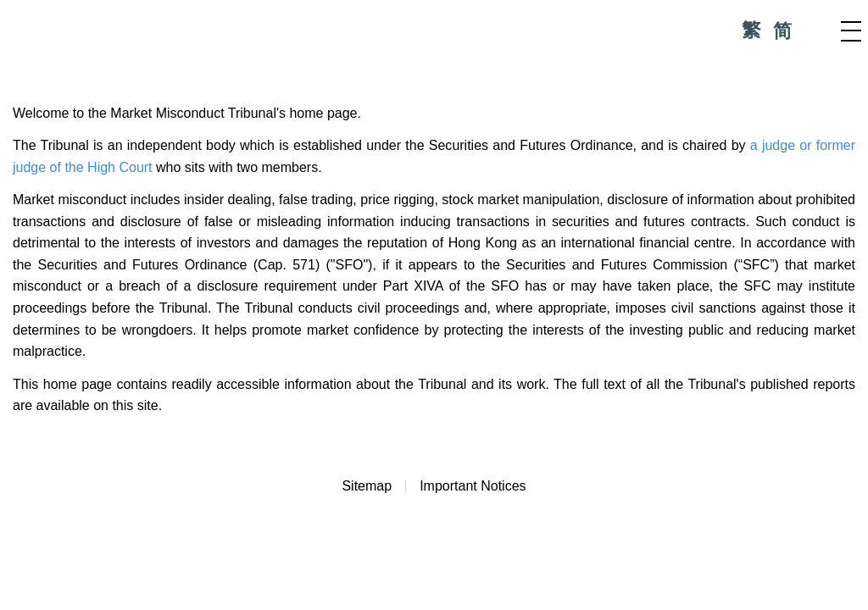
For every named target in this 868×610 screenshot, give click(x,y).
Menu (851, 30)
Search (817, 31)
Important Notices (473, 486)
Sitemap (367, 486)
